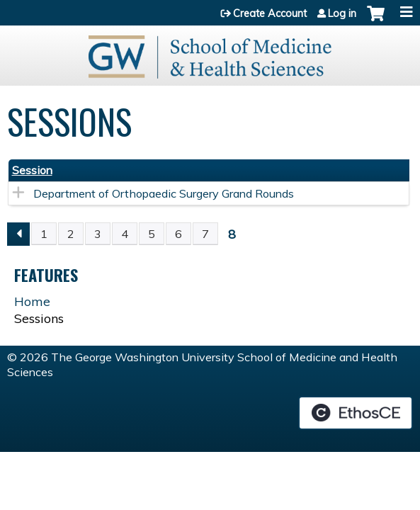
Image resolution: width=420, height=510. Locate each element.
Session (32, 170)
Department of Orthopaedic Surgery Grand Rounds (164, 193)
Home (32, 301)
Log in (342, 13)
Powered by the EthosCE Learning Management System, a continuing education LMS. (356, 413)
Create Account (270, 13)
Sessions (39, 318)
